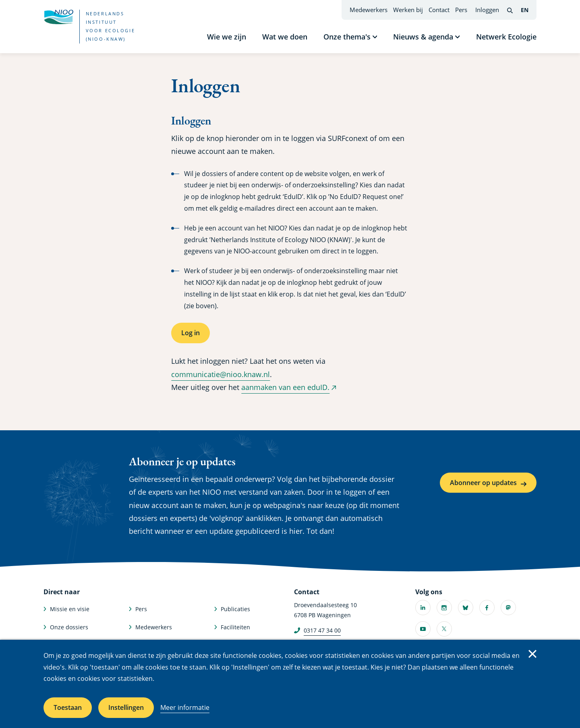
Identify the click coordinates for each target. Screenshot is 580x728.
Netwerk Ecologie (506, 37)
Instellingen (126, 707)
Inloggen (487, 10)
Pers (461, 10)
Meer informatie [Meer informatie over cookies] (185, 707)
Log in (191, 333)
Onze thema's (347, 37)
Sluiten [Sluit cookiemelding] (532, 654)
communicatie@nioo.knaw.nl (221, 374)
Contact (439, 10)
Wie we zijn (227, 37)
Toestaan (68, 707)
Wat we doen (285, 37)
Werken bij (408, 10)
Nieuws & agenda (423, 37)
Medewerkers (369, 10)
